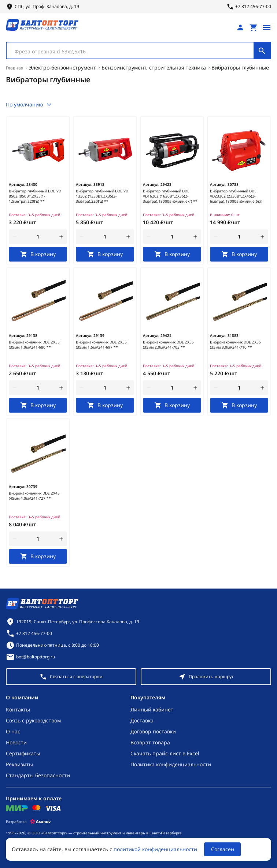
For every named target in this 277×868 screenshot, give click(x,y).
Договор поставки (153, 731)
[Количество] (38, 237)
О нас (13, 731)
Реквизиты (19, 764)
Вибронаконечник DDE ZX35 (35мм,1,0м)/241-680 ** (34, 345)
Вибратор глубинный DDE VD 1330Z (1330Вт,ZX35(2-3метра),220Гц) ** (102, 196)
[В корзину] (38, 254)
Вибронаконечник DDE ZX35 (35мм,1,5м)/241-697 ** (101, 345)
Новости (16, 742)
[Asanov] (40, 822)
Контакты (18, 709)
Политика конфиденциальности (171, 764)
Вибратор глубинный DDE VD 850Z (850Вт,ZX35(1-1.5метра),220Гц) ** (35, 196)
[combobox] (138, 50)
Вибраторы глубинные (240, 67)
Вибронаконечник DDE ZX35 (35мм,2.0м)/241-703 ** (168, 345)
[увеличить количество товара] (61, 237)
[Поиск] (262, 50)
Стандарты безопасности (38, 775)
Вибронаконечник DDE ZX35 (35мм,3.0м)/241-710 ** (235, 345)
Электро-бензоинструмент (62, 67)
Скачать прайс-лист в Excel (165, 753)
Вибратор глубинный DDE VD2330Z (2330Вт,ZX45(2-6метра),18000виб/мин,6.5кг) (236, 196)
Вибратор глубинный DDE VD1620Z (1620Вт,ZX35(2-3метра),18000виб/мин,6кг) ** (170, 196)
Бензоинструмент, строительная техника (154, 67)
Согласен (223, 849)
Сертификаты (23, 753)
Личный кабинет (152, 709)
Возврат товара (150, 742)
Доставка (142, 720)
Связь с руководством (33, 720)
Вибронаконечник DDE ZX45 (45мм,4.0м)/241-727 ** (34, 496)
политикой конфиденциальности (155, 849)
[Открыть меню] (267, 27)
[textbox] (134, 52)
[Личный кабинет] (240, 27)
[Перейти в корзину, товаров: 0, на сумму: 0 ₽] (254, 27)
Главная (15, 68)
